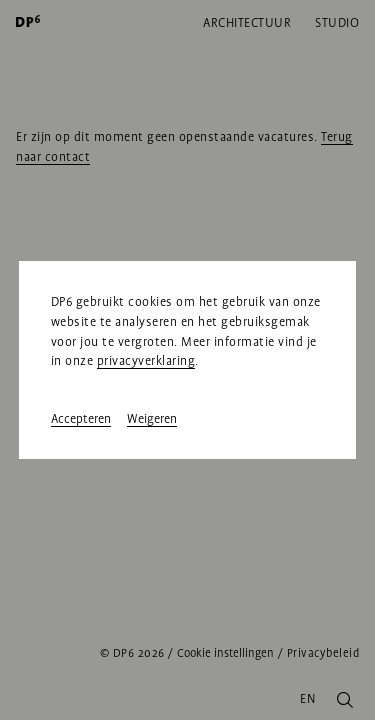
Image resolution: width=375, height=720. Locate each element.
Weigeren (152, 419)
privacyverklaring (146, 361)
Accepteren (81, 419)
